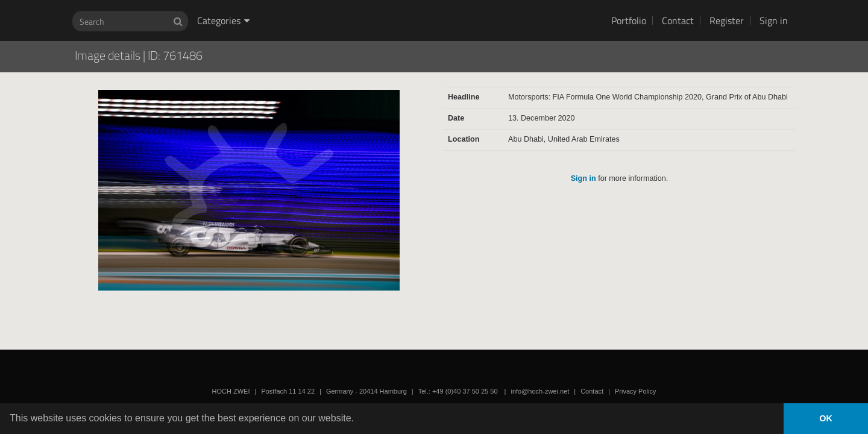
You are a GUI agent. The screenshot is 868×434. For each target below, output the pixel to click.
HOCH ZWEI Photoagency (414, 0)
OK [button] (826, 418)
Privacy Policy (635, 391)
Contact (678, 20)
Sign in (774, 20)
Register (727, 20)
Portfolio (629, 20)
